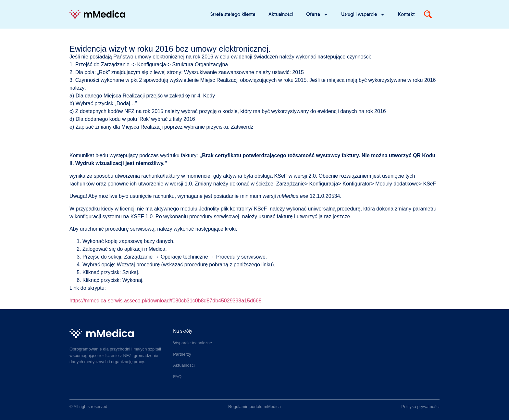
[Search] (428, 14)
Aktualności (281, 14)
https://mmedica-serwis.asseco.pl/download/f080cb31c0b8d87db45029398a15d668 (166, 301)
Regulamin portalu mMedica (255, 407)
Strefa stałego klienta (233, 14)
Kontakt (406, 14)
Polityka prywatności (420, 407)
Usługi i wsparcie (363, 14)
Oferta (317, 14)
